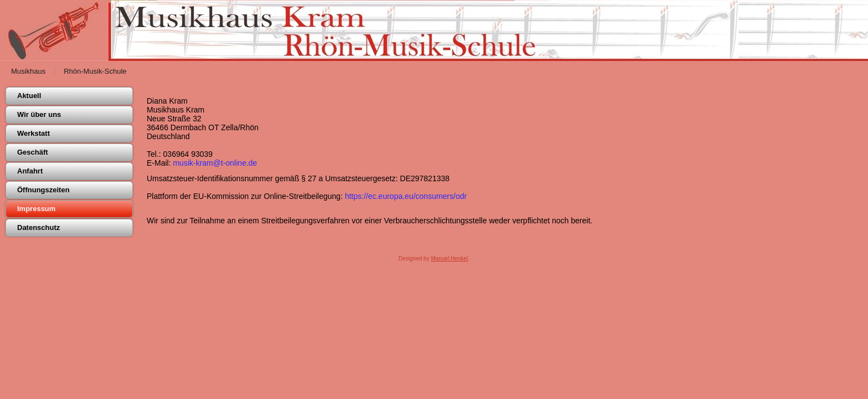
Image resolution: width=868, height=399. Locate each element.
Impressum (36, 209)
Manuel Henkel (449, 259)
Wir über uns (39, 114)
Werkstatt (33, 133)
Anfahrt (30, 171)
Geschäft (33, 152)
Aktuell (29, 96)
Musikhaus (28, 71)
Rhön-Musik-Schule (95, 71)
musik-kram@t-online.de (215, 163)
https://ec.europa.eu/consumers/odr (406, 196)
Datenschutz (38, 227)
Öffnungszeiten (43, 190)
